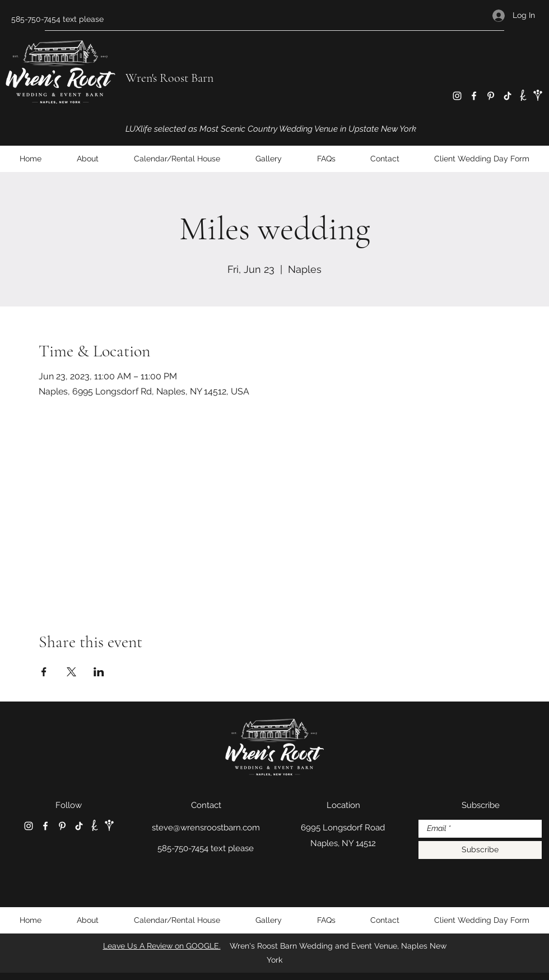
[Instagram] (457, 96)
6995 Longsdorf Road (343, 828)
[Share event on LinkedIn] (99, 672)
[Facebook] (474, 96)
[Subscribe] (480, 850)
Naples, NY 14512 (343, 843)
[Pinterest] (491, 96)
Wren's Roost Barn (169, 78)
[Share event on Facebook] (44, 672)
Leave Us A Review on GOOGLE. (162, 946)
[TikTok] (508, 96)
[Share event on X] (71, 672)
